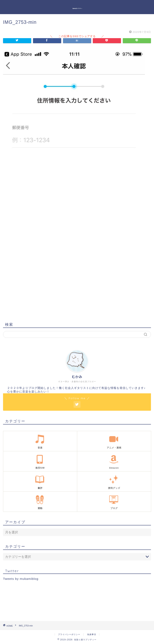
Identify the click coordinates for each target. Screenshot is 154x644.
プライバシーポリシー (69, 634)
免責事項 (92, 634)
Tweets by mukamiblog (21, 579)
